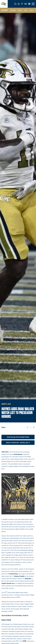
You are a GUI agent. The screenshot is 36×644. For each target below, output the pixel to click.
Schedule (13, 10)
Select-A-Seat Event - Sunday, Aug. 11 (18, 443)
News (32, 10)
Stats (26, 10)
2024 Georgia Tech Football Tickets (18, 437)
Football (5, 10)
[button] (15, 4)
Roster (20, 10)
